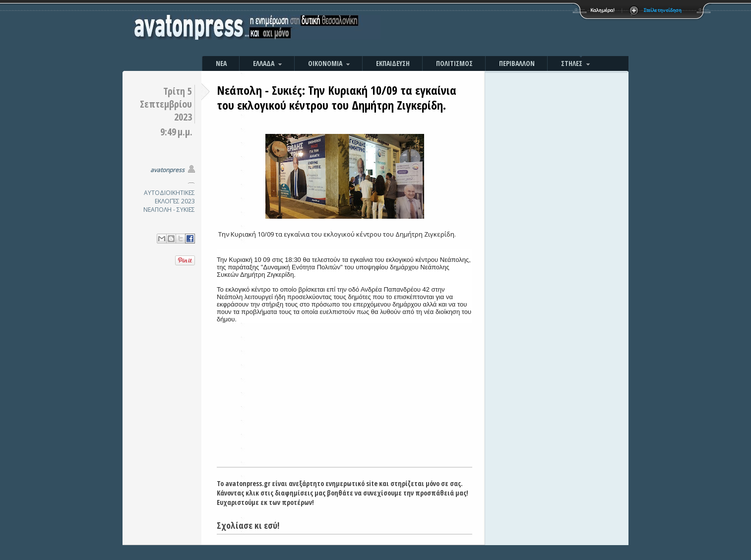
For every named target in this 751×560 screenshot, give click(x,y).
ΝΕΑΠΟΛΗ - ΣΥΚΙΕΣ (169, 210)
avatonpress (167, 170)
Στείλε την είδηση (663, 10)
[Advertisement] (482, 30)
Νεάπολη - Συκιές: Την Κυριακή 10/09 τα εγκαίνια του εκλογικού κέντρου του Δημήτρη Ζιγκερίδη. (337, 97)
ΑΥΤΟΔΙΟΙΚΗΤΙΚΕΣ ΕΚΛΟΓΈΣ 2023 (169, 197)
